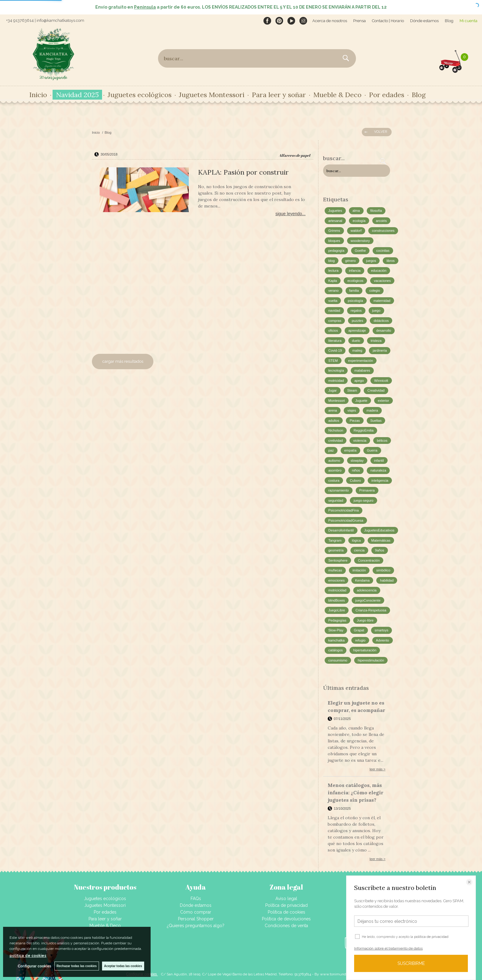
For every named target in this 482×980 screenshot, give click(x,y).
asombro (335, 470)
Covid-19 (335, 350)
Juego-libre (365, 620)
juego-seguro (363, 500)
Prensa (360, 21)
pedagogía (336, 251)
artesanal (335, 221)
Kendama (362, 580)
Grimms (334, 231)
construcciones (383, 231)
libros (390, 261)
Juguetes (335, 211)
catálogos (336, 650)
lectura (333, 271)
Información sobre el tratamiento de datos (388, 948)
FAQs (196, 899)
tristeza (376, 341)
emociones (336, 580)
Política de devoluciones (286, 919)
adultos (334, 421)
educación (379, 271)
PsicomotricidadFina (344, 510)
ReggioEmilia (363, 430)
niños (356, 470)
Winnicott (381, 381)
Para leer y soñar (279, 95)
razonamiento (339, 490)
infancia (355, 271)
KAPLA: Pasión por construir (243, 172)
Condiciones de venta (286, 926)
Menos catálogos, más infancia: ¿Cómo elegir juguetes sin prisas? (356, 792)
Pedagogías (337, 620)
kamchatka (336, 640)
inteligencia (380, 480)
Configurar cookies (35, 966)
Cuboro (355, 480)
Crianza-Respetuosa (371, 610)
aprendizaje (357, 330)
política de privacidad (431, 937)
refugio (360, 640)
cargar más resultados (123, 361)
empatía (350, 450)
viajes (352, 410)
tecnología (336, 370)
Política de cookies (286, 912)
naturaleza (378, 470)
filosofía (376, 211)
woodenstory (360, 241)
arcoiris (381, 221)
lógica (356, 540)
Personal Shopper (196, 919)
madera (372, 410)
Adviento (383, 640)
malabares (362, 370)
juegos (371, 261)
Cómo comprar (196, 912)
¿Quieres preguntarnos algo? (196, 926)
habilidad (387, 580)
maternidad (382, 301)
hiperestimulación (371, 660)
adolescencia (367, 590)
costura (334, 480)
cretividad (336, 441)
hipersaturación (365, 650)
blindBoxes (337, 600)
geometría (336, 550)
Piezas (355, 421)
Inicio (38, 95)
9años (380, 550)
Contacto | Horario (388, 21)
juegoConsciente (368, 600)
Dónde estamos (424, 21)
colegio (375, 290)
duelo (356, 341)
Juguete (361, 401)
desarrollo (384, 330)
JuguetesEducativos (379, 530)
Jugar (333, 390)
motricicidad (337, 590)
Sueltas (376, 421)
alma (356, 211)
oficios (333, 330)
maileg (357, 350)
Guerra (372, 450)
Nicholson (336, 430)
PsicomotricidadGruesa (346, 520)
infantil (379, 460)
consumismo (338, 660)
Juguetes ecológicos (140, 95)
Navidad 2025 (77, 95)
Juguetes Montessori (212, 95)
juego (376, 310)
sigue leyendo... (290, 214)
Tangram (335, 540)
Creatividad (376, 390)
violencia (360, 441)
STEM (333, 361)
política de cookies (28, 956)
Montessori (337, 401)
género (350, 261)
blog (332, 261)
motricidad (336, 381)
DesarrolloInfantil (341, 530)
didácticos (381, 321)
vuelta (333, 301)
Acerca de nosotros (330, 21)
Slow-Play (336, 630)
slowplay (357, 460)
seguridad (336, 500)
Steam (352, 390)
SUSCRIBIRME (411, 963)
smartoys (382, 630)
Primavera (367, 490)
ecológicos (355, 281)
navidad (334, 310)
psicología (355, 301)
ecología (359, 221)
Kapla (333, 281)
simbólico (383, 570)
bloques (334, 241)
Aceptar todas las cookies (123, 966)
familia (354, 290)
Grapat (359, 630)
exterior (383, 401)
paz (331, 450)
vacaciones (382, 281)
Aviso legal (286, 899)
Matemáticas (381, 540)
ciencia (359, 550)
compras (335, 321)
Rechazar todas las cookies (77, 966)
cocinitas (383, 251)
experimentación (361, 361)
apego (359, 381)
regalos (356, 310)
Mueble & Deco (337, 95)
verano (334, 290)
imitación (359, 570)
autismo (334, 460)
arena (333, 410)
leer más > (377, 769)
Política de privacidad (286, 905)
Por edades (387, 95)
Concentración (369, 560)
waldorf (356, 231)
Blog (449, 21)
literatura (335, 341)
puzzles (357, 321)
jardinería (380, 350)
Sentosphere (338, 560)
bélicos (382, 441)
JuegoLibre (337, 610)
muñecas (335, 570)
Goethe (360, 251)
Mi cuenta (468, 21)
